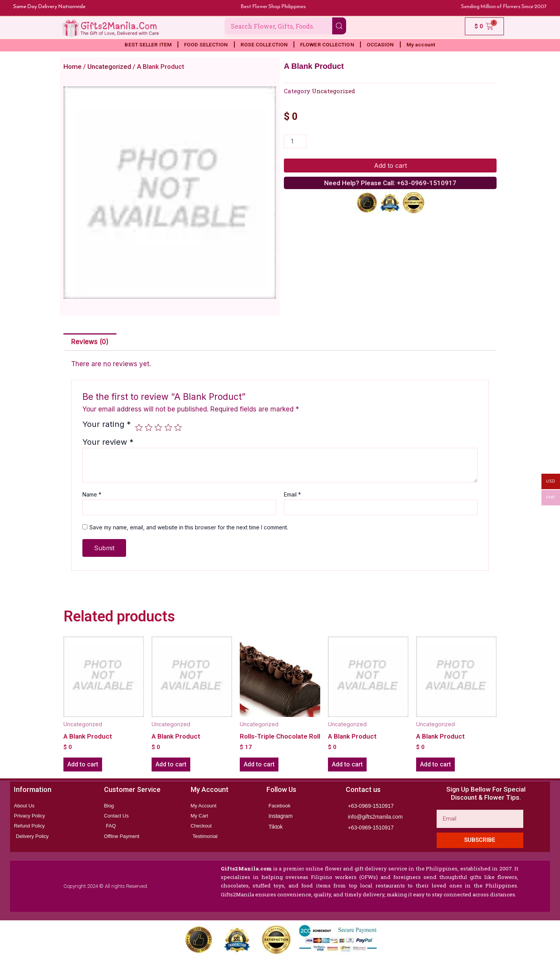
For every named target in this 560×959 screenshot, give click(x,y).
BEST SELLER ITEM (148, 44)
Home (73, 67)
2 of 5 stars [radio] (149, 427)
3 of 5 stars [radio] (158, 427)
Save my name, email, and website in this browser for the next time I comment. (189, 527)
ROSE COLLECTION (264, 44)
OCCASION (380, 44)
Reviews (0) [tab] (90, 342)
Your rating (107, 425)
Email (292, 494)
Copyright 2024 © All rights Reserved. (105, 886)
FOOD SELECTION (206, 44)
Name (92, 494)
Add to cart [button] (83, 764)
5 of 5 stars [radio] (178, 427)
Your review (108, 442)
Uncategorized (109, 67)
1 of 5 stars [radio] (139, 427)
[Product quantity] (295, 141)
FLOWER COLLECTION (327, 44)
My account (421, 44)
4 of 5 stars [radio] (168, 427)
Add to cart (390, 166)
